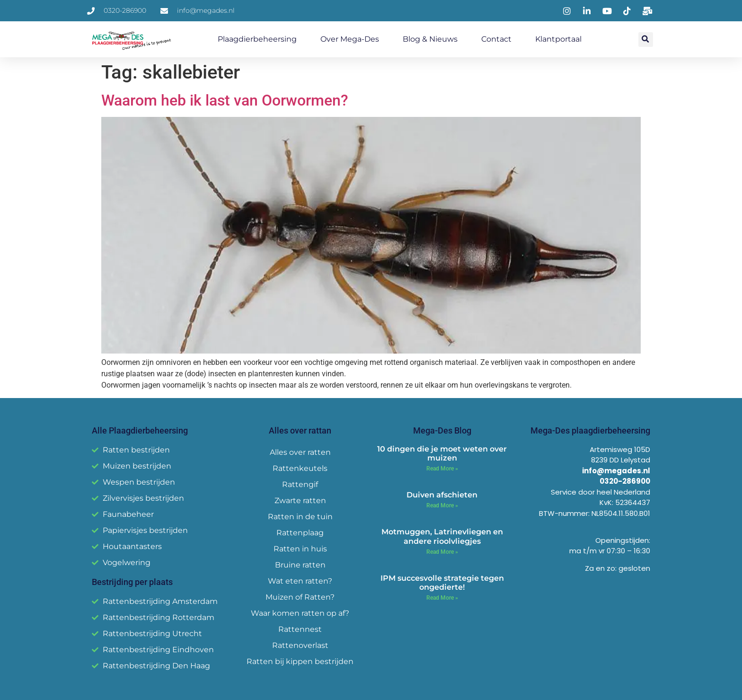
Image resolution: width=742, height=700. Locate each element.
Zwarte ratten (300, 501)
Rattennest (300, 629)
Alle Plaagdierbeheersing (140, 430)
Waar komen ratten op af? (300, 613)
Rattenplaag (300, 533)
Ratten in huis (300, 549)
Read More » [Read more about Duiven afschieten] (442, 505)
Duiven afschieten (442, 495)
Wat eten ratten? (300, 581)
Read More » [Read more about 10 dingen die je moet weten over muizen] (442, 469)
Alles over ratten (300, 452)
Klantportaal (558, 39)
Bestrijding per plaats (132, 582)
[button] (646, 40)
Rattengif (300, 484)
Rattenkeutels (300, 468)
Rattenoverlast (300, 645)
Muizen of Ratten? (300, 597)
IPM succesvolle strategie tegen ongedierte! (442, 583)
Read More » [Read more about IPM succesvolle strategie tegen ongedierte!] (442, 598)
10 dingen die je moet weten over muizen (442, 453)
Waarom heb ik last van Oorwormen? (225, 100)
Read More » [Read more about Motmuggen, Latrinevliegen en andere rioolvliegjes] (442, 552)
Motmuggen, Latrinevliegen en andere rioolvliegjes (442, 536)
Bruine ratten (300, 565)
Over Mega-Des (350, 39)
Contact (496, 39)
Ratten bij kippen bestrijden (300, 661)
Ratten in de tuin (300, 517)
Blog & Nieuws (430, 39)
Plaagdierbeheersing (257, 39)
